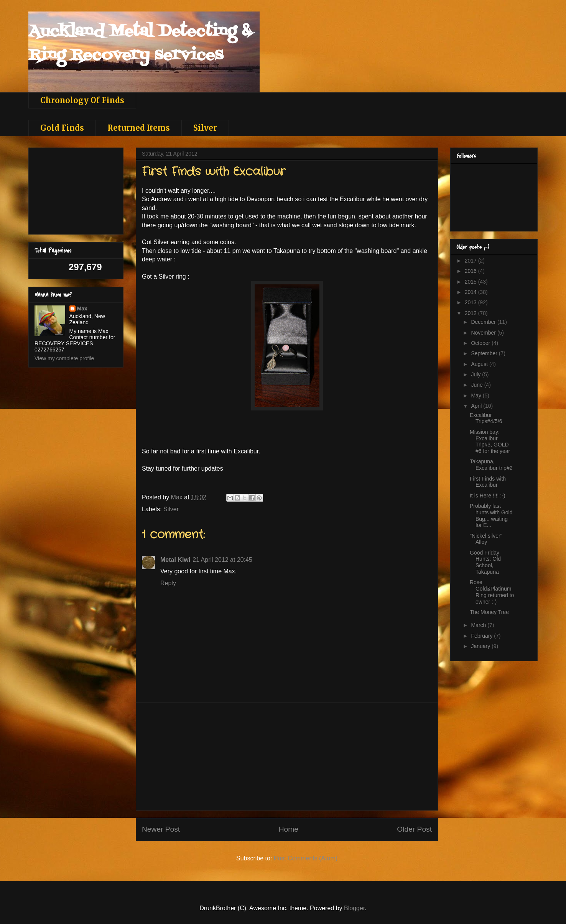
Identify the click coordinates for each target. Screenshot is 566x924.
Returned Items (139, 128)
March (479, 625)
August (480, 364)
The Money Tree (489, 612)
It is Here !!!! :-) (488, 496)
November (484, 333)
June (477, 385)
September (485, 353)
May (477, 396)
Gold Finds (62, 128)
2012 (471, 313)
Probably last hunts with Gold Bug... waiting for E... (491, 515)
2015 (471, 282)
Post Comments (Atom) (306, 858)
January (481, 646)
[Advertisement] (287, 757)
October (481, 343)
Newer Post (161, 829)
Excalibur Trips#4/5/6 (486, 418)
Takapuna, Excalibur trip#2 (491, 465)
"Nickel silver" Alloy (486, 539)
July (476, 374)
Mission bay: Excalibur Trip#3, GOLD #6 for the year (490, 441)
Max (82, 309)
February (482, 636)
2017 (471, 261)
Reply (168, 583)
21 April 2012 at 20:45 (222, 560)
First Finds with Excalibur (488, 482)
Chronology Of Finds (82, 100)
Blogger (354, 908)
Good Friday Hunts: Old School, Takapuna (485, 562)
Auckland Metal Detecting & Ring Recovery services (140, 43)
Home (289, 829)
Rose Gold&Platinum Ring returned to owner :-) (492, 592)
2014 (471, 292)
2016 (471, 271)
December (484, 322)
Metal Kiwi (175, 560)
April (477, 406)
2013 (471, 302)
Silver (205, 128)
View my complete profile (64, 358)
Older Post (414, 829)
